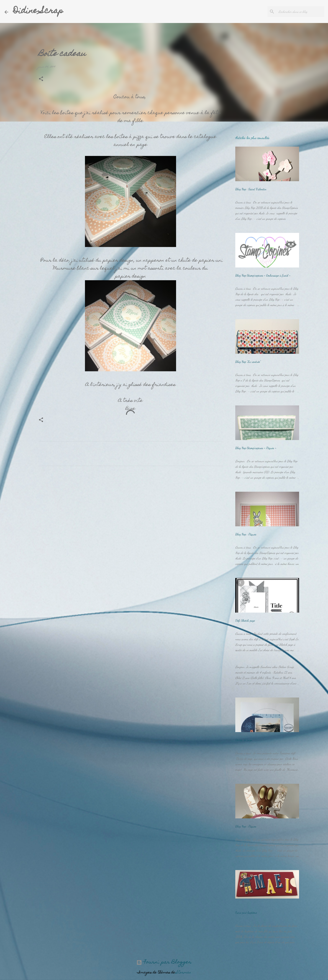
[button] (41, 79)
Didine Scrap (38, 11)
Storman (184, 973)
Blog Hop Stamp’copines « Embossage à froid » (263, 275)
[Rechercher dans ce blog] (300, 12)
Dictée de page (244, 740)
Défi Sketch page (245, 620)
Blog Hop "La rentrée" (248, 362)
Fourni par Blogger (164, 962)
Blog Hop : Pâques (246, 534)
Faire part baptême (246, 913)
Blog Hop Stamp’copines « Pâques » (256, 448)
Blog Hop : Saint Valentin (251, 189)
